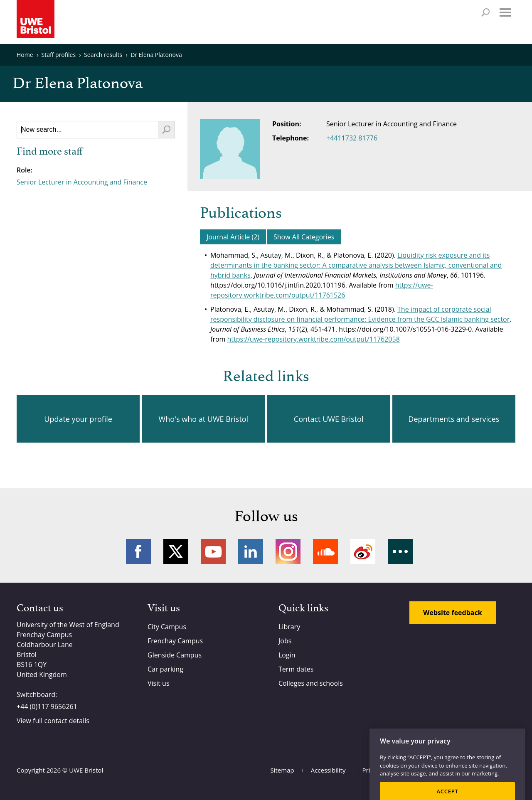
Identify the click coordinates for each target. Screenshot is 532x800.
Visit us (159, 683)
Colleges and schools (311, 683)
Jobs (285, 641)
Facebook (138, 551)
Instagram (288, 551)
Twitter (176, 551)
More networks (400, 551)
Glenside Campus (175, 655)
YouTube (213, 551)
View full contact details (53, 721)
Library (289, 627)
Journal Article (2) (233, 237)
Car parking (165, 669)
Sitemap (282, 770)
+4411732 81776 (352, 138)
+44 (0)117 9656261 (47, 706)
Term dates (296, 669)
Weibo (363, 551)
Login (287, 655)
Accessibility (328, 770)
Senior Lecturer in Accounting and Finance (82, 182)
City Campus (167, 627)
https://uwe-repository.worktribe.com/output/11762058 (314, 339)
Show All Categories (304, 237)
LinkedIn (251, 551)
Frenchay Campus (175, 641)
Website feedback (453, 613)
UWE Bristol (86, 770)
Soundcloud (325, 551)
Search (485, 12)
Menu (505, 12)
